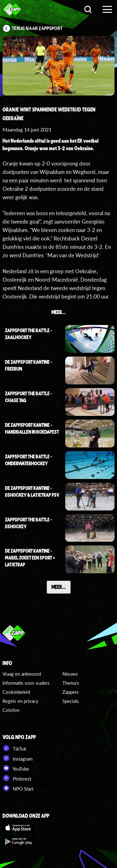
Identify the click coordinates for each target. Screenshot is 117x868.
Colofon (11, 710)
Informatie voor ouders (26, 683)
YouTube (16, 768)
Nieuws (70, 674)
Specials (71, 701)
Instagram (17, 758)
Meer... (59, 587)
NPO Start (18, 788)
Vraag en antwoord (22, 674)
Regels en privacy (20, 701)
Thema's (71, 683)
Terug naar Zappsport (37, 28)
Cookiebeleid (16, 692)
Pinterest (17, 778)
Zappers (71, 692)
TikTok (15, 748)
